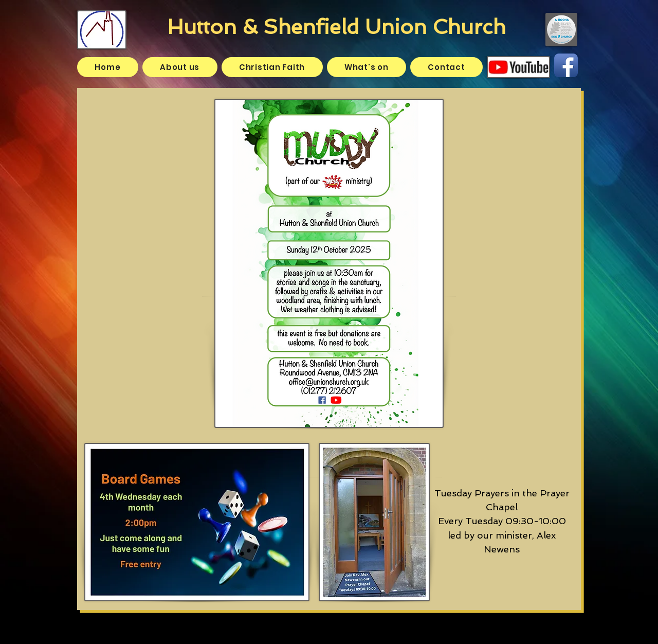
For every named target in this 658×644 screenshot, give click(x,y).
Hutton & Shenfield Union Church (336, 27)
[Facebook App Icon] (566, 65)
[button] (180, 67)
